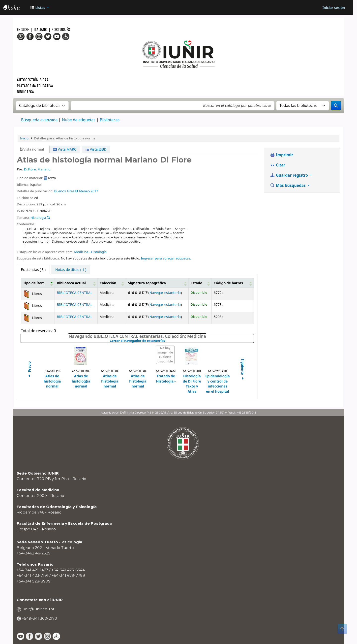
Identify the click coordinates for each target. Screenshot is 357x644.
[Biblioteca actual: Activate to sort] (76, 283)
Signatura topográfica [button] (147, 283)
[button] (39, 8)
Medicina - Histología (90, 252)
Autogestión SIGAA (33, 80)
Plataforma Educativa (35, 86)
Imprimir (282, 155)
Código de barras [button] (228, 283)
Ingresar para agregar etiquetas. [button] (166, 258)
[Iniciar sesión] (334, 8)
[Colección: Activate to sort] (112, 283)
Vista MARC (64, 149)
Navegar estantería (165, 293)
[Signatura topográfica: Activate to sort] (157, 283)
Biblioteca (25, 92)
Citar (278, 165)
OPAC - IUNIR (16, 8)
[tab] (71, 270)
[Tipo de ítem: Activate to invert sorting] (38, 283)
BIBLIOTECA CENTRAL (74, 293)
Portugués (61, 29)
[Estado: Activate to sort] (200, 283)
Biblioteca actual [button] (71, 283)
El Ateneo (82, 191)
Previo (29, 370)
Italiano (41, 29)
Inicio (24, 138)
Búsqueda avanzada (39, 120)
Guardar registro (289, 175)
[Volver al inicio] (342, 629)
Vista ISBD (96, 149)
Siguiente (243, 370)
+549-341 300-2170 (39, 618)
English (24, 29)
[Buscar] (336, 106)
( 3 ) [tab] (33, 270)
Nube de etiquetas (79, 120)
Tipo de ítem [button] (34, 283)
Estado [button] (196, 283)
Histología (38, 218)
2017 (94, 191)
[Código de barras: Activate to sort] (233, 283)
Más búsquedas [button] (288, 185)
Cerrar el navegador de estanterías (166, 341)
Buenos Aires (64, 191)
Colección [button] (108, 283)
